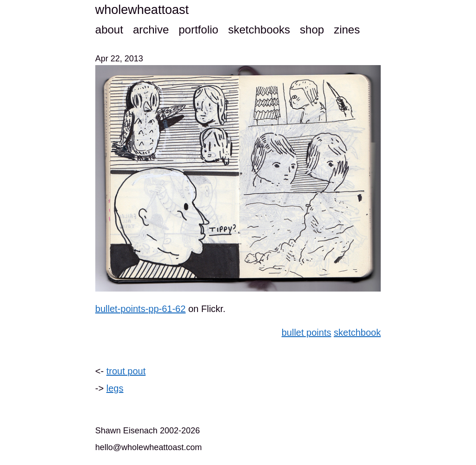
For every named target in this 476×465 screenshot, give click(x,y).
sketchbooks (259, 30)
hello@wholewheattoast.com (149, 447)
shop (312, 30)
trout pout (126, 371)
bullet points (307, 332)
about (109, 30)
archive (151, 30)
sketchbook (357, 332)
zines (347, 30)
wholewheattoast (142, 10)
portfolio (198, 30)
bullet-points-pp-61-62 (141, 309)
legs (115, 388)
